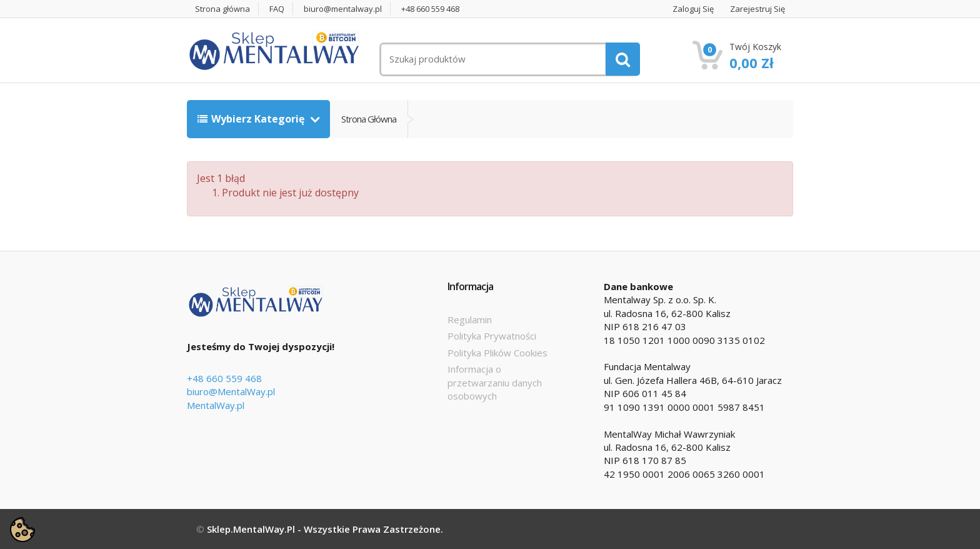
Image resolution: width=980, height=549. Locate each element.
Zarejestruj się (757, 9)
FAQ (277, 9)
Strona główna (222, 9)
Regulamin (470, 320)
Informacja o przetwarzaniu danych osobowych (495, 382)
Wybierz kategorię (252, 119)
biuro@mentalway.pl (343, 9)
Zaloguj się (693, 9)
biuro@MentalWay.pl (231, 391)
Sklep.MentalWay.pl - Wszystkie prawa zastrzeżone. (325, 529)
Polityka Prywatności (492, 336)
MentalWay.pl (216, 405)
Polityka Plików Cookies (497, 353)
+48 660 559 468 (430, 9)
